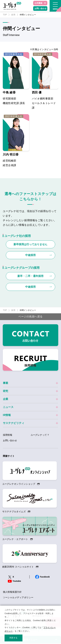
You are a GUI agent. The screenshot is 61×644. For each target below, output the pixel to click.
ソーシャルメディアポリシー (18, 597)
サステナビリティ (14, 423)
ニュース (8, 407)
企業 (6, 399)
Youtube (17, 581)
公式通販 (39, 3)
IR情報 (7, 415)
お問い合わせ (41, 8)
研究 (6, 391)
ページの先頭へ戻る (30, 317)
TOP (5, 15)
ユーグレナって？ (40, 435)
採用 (13, 15)
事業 (6, 383)
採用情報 (8, 435)
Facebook (45, 577)
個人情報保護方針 (12, 592)
